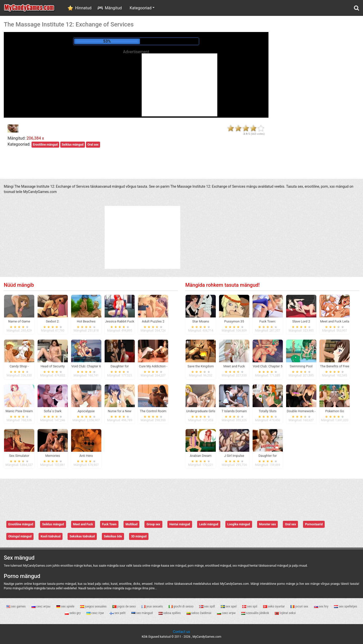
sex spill (208, 606)
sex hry (322, 606)
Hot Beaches (86, 321)
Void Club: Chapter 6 (86, 366)
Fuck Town (109, 524)
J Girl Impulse (234, 456)
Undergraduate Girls (201, 411)
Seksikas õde (113, 536)
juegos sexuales (94, 606)
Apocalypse (86, 411)
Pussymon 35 (234, 321)
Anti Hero (86, 456)
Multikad (131, 524)
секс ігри (96, 613)
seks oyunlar (274, 606)
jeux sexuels (152, 606)
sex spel (229, 606)
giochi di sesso (181, 606)
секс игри (227, 613)
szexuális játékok (255, 613)
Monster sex (268, 524)
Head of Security (53, 366)
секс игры (41, 606)
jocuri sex (300, 606)
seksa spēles (170, 613)
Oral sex (93, 145)
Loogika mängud (239, 524)
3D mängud (139, 536)
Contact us (181, 632)
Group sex (153, 524)
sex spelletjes (345, 606)
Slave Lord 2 (301, 321)
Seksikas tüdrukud (82, 536)
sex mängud (142, 613)
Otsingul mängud (20, 536)
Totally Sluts (268, 411)
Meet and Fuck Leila (335, 321)
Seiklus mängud (73, 145)
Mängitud (113, 8)
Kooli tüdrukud (51, 536)
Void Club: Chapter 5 (268, 366)
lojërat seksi (285, 613)
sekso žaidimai (199, 613)
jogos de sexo (125, 606)
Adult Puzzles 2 (153, 321)
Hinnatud (83, 8)
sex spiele (66, 606)
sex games (16, 606)
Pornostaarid (314, 524)
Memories (53, 456)
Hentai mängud (180, 524)
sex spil (250, 606)
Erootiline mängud (45, 145)
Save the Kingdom (201, 366)
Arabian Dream (201, 456)
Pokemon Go (335, 411)
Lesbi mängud (209, 524)
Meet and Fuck (83, 524)
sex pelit (118, 613)
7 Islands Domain (234, 411)
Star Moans (201, 321)
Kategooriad (141, 8)
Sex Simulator (19, 456)
